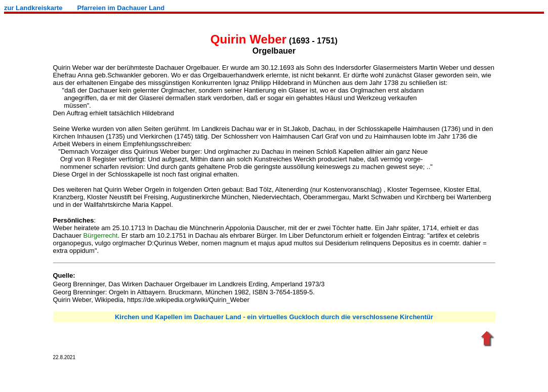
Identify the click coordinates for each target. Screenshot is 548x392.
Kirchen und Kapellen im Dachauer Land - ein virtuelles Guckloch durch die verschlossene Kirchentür (274, 317)
